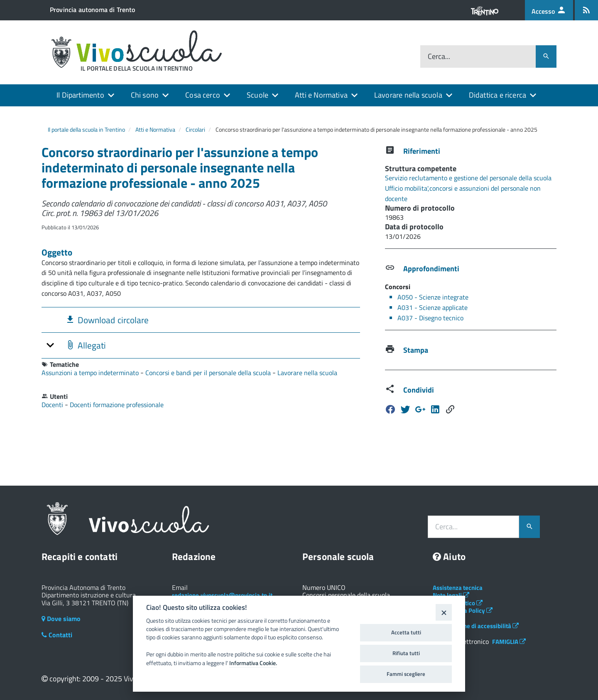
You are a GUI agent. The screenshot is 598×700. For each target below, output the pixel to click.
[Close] (444, 612)
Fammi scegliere (406, 674)
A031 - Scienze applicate (433, 307)
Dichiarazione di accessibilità (476, 626)
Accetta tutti (406, 632)
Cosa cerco (203, 95)
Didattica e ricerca (498, 95)
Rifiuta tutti (406, 653)
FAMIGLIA (509, 642)
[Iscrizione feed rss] (586, 10)
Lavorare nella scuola (408, 95)
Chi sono (145, 95)
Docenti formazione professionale (117, 405)
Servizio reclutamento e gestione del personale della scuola (468, 178)
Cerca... (439, 57)
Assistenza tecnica (458, 588)
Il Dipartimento (80, 95)
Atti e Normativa (321, 95)
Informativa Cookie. (253, 663)
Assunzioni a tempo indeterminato (91, 373)
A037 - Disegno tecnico (430, 318)
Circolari (195, 129)
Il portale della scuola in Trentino (86, 129)
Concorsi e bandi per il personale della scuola (209, 373)
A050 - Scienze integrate (433, 297)
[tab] (201, 320)
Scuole (257, 95)
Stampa (416, 350)
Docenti (53, 405)
